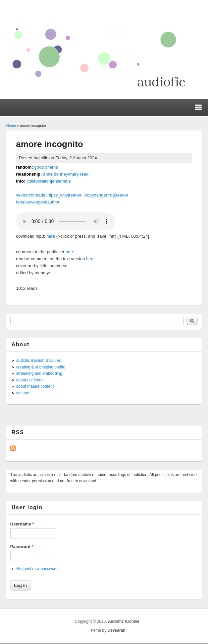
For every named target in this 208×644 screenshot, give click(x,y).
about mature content (35, 386)
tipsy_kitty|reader (65, 195)
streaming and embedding (39, 373)
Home (11, 125)
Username (22, 524)
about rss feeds (30, 380)
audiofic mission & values (39, 361)
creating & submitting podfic (41, 367)
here (51, 236)
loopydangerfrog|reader (106, 195)
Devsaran (117, 630)
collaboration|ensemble (49, 181)
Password (22, 547)
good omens (46, 167)
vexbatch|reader (31, 195)
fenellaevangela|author (38, 202)
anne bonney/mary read (66, 174)
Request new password (37, 569)
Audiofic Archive (124, 621)
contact (23, 393)
